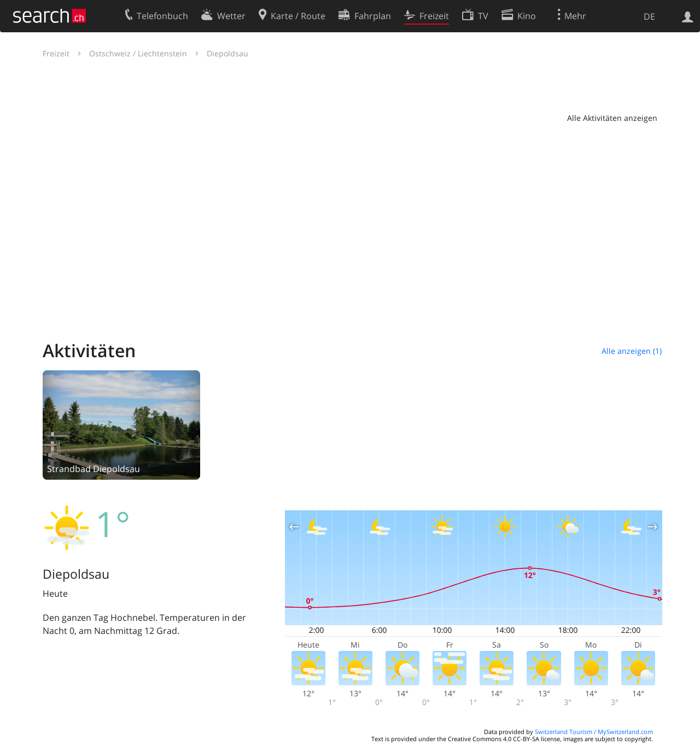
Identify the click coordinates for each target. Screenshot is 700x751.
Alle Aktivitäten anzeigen (612, 118)
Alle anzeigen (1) (632, 351)
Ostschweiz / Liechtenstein (138, 53)
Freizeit (56, 53)
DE (649, 16)
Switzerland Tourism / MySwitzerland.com (594, 732)
